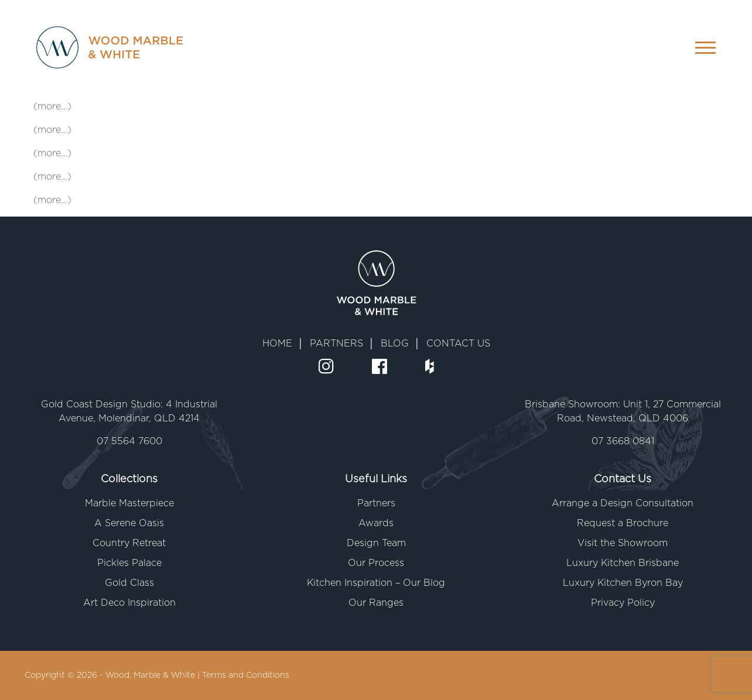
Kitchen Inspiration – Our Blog (376, 583)
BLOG (395, 344)
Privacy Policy (623, 603)
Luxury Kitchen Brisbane (623, 563)
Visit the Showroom (623, 543)
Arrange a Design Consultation (623, 503)
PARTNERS (336, 344)
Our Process (376, 563)
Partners (376, 503)
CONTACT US (458, 344)
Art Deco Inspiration (129, 603)
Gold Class (129, 583)
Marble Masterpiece (129, 503)
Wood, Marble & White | (154, 675)
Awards (376, 523)
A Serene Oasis (129, 523)
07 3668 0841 (623, 441)
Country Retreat (129, 543)
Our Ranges (376, 603)
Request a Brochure (623, 523)
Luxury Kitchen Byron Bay (623, 583)
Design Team (376, 543)
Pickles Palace (129, 563)
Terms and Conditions (246, 675)
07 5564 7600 (129, 441)
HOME (277, 344)
